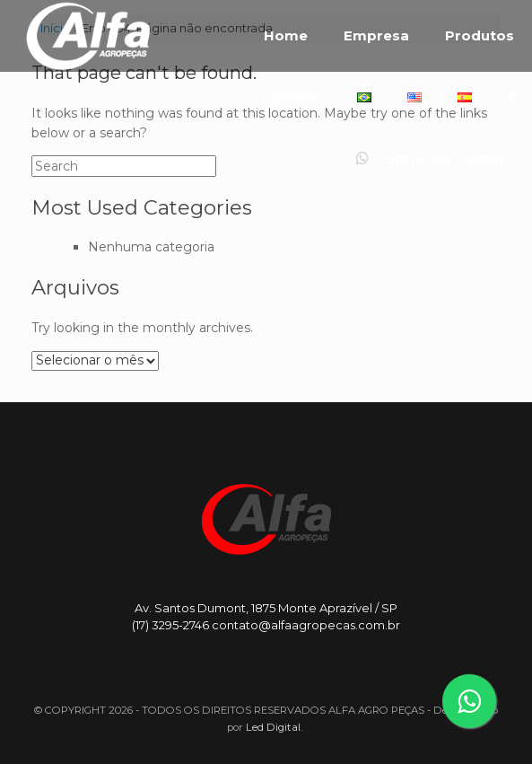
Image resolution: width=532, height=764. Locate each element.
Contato (291, 98)
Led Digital (273, 727)
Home (286, 36)
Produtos (480, 36)
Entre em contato (435, 159)
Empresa (376, 36)
